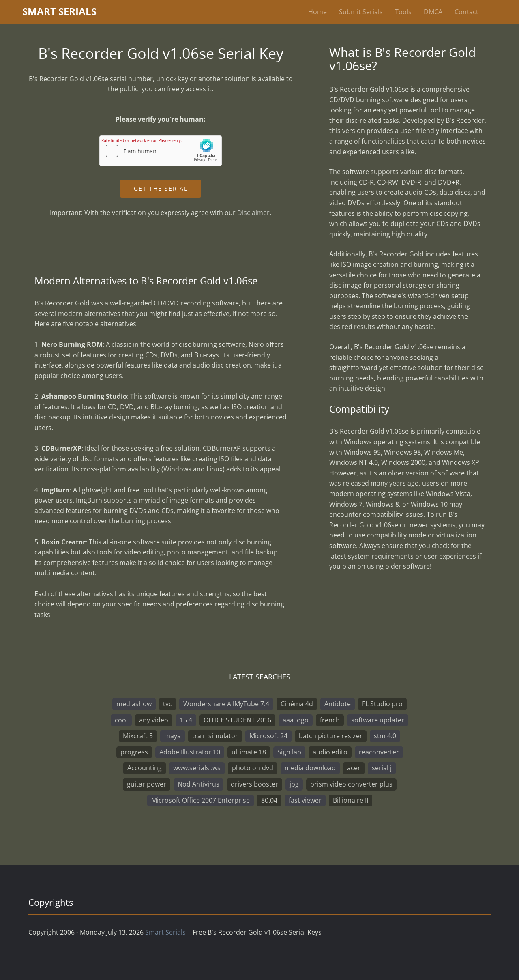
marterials (59, 11)
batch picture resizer (331, 736)
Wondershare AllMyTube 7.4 (226, 704)
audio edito (330, 752)
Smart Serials (165, 932)
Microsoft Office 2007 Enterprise (201, 800)
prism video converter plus (351, 784)
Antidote (338, 704)
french (330, 720)
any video (154, 720)
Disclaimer (253, 213)
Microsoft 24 (268, 736)
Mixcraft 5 (138, 736)
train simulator (215, 736)
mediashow (134, 704)
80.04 (269, 800)
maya (173, 736)
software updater (378, 720)
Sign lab (289, 752)
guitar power (147, 784)
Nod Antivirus (198, 784)
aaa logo (296, 720)
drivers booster (254, 784)
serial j (382, 768)
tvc (167, 704)
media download (310, 768)
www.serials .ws (197, 768)
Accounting (145, 768)
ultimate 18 (249, 752)
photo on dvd (253, 768)
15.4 (186, 720)
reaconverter (379, 752)
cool (121, 720)
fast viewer (305, 800)
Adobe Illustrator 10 (190, 752)
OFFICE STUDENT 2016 (237, 720)
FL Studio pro (382, 704)
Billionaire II (351, 800)
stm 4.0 (385, 736)
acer (354, 768)
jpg (294, 784)
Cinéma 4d (297, 704)
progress (134, 752)
